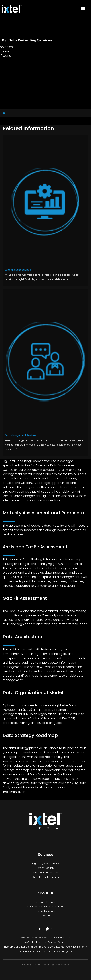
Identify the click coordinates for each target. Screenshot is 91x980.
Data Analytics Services (18, 270)
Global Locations (45, 911)
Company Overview (46, 902)
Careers (45, 916)
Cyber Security (45, 868)
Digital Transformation (46, 877)
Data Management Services (20, 435)
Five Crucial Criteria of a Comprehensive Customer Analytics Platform (46, 947)
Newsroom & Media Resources (45, 907)
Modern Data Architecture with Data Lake (46, 938)
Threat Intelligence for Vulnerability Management (46, 951)
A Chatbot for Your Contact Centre (46, 942)
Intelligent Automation (45, 872)
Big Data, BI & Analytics (46, 863)
